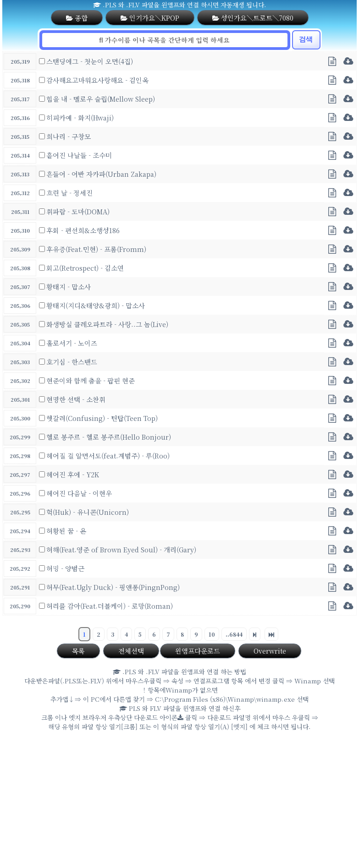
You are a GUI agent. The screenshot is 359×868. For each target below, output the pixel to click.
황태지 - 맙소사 (69, 287)
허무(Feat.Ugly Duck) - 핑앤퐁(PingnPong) (113, 587)
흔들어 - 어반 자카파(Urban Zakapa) (101, 174)
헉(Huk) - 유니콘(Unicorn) (88, 512)
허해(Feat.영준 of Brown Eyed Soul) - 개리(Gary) (121, 549)
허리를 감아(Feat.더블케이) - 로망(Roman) (110, 606)
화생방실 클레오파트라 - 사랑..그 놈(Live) (107, 324)
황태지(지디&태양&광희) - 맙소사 (96, 305)
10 (212, 634)
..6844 (234, 634)
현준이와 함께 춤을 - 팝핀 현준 (91, 380)
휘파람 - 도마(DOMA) (78, 211)
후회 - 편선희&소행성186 (83, 230)
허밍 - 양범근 (65, 568)
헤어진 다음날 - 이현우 (79, 493)
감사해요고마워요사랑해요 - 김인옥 (97, 80)
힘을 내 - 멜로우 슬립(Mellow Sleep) (101, 99)
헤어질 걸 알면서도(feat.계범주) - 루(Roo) (108, 456)
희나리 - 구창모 (69, 136)
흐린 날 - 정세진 (69, 193)
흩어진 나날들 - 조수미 (79, 155)
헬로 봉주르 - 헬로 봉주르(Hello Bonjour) (109, 437)
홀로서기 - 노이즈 (72, 343)
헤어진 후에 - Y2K (73, 474)
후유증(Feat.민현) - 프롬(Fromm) (96, 249)
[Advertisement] (179, 802)
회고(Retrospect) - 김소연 (85, 268)
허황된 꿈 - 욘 (66, 531)
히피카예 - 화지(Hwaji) (80, 117)
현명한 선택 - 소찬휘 (76, 399)
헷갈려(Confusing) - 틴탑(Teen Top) (102, 418)
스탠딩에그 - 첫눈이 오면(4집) (90, 61)
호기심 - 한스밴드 (72, 362)
